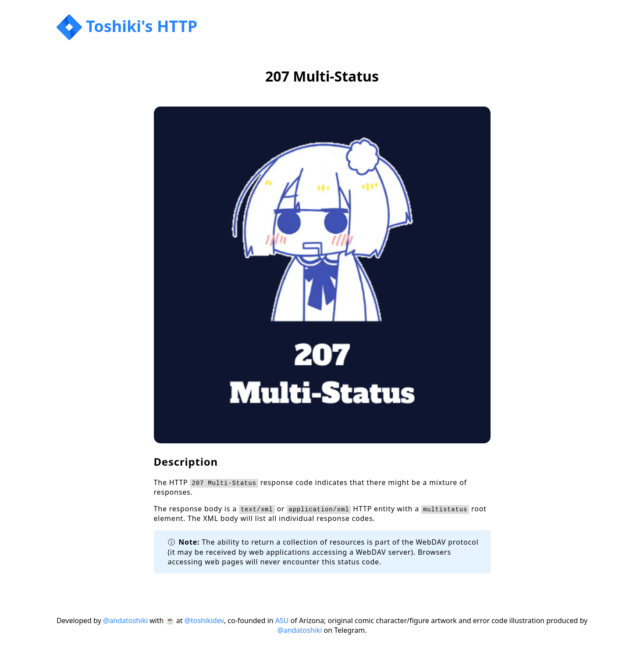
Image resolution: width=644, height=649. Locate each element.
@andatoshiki (125, 620)
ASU (282, 620)
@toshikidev (204, 620)
